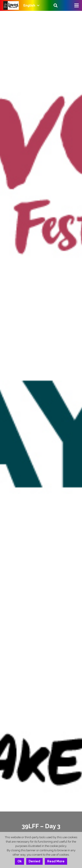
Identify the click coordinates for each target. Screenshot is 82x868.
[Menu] (77, 5)
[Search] (56, 5)
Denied (34, 861)
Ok (20, 861)
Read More (56, 861)
